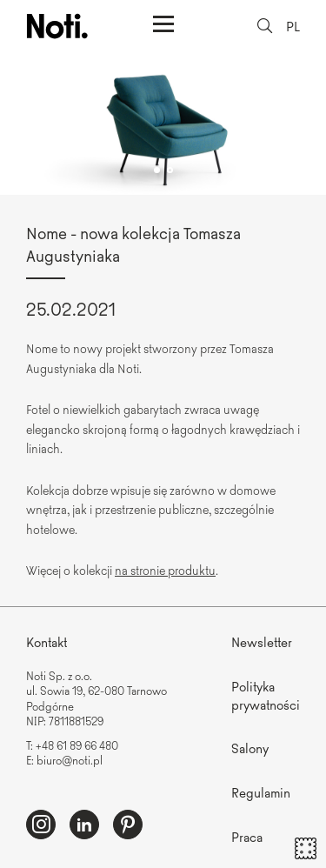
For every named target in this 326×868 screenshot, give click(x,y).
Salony (250, 748)
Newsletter (262, 641)
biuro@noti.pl (70, 760)
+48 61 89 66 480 (77, 745)
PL (293, 26)
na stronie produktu (165, 570)
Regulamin (261, 792)
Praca (247, 836)
